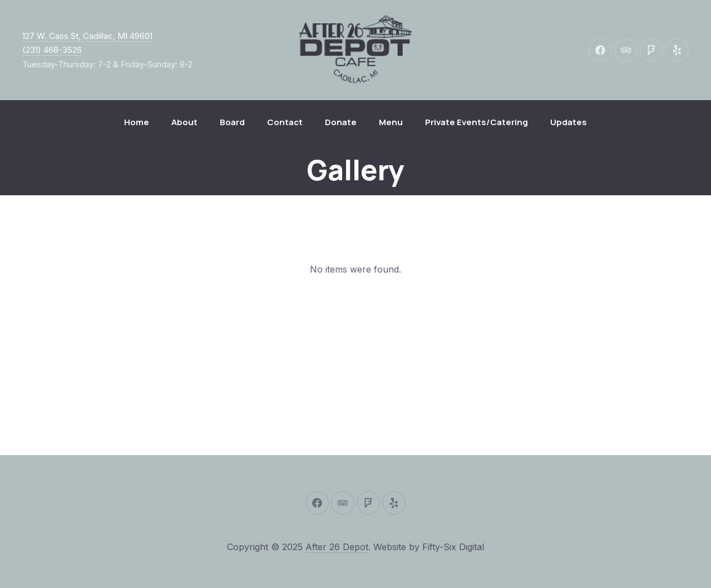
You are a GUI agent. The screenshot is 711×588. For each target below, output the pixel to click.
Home (137, 122)
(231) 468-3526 (52, 50)
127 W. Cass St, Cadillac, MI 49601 (87, 36)
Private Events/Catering (477, 122)
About (184, 122)
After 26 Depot (337, 547)
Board (232, 122)
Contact (285, 122)
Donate (341, 122)
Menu (391, 122)
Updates (569, 122)
